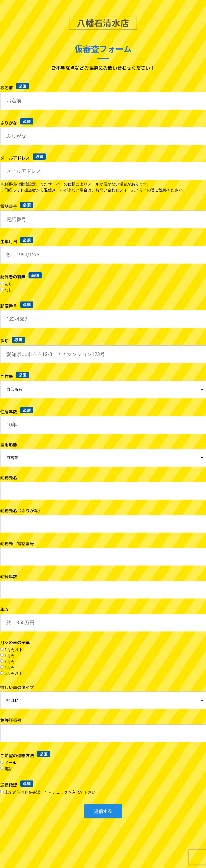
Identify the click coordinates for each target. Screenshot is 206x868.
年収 (4, 610)
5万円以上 (14, 673)
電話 (8, 768)
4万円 (10, 667)
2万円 (10, 655)
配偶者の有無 (13, 277)
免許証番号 (11, 721)
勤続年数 (9, 577)
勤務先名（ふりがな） (21, 511)
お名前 (7, 87)
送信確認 (9, 785)
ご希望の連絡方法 (18, 755)
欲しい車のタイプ (17, 688)
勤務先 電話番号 (17, 544)
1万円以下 (14, 649)
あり (8, 284)
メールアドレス (15, 158)
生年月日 (9, 241)
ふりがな (9, 123)
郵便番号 (9, 306)
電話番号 (9, 206)
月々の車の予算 (15, 643)
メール (10, 763)
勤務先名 (9, 478)
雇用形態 (9, 445)
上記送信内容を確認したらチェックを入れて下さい (50, 792)
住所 (5, 341)
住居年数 (9, 411)
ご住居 (7, 376)
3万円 (10, 661)
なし (8, 290)
